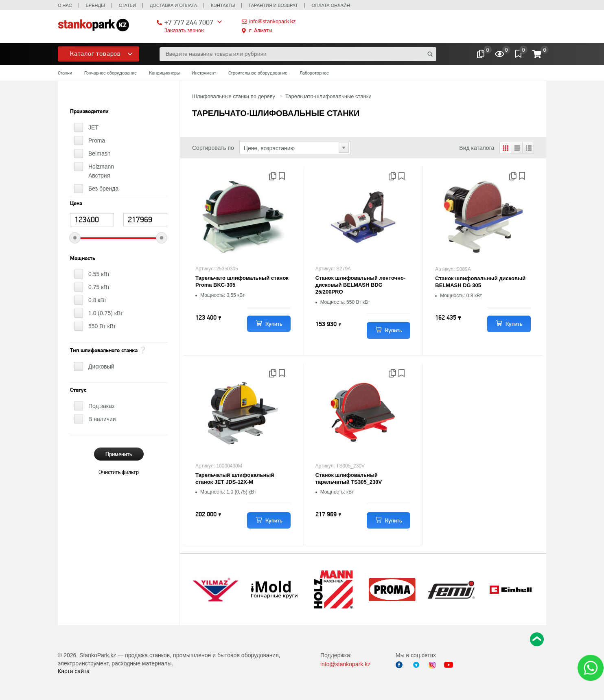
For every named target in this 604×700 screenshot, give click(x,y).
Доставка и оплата (173, 5)
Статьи (127, 5)
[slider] (75, 238)
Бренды (95, 5)
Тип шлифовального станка (104, 351)
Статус (78, 390)
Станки (65, 73)
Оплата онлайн (331, 5)
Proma (97, 140)
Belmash (99, 154)
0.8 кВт (97, 300)
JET (93, 127)
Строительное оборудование (258, 73)
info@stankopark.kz (272, 21)
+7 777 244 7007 (189, 22)
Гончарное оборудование (111, 73)
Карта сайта (74, 671)
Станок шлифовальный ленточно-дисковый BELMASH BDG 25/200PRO (361, 285)
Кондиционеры (164, 73)
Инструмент (204, 73)
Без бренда (103, 189)
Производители (89, 112)
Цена (76, 204)
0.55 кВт (99, 274)
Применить (119, 454)
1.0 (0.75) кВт (106, 313)
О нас (65, 5)
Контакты (223, 5)
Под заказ (101, 406)
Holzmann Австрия (101, 171)
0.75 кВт (99, 287)
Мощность (83, 259)
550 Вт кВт (102, 326)
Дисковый (101, 366)
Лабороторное (314, 73)
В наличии (102, 419)
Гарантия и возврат (273, 5)
